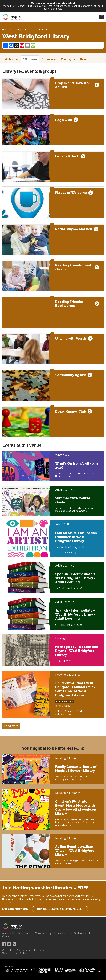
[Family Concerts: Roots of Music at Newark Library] (28, 769)
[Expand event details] (97, 85)
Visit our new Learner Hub (16, 6)
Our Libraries (43, 30)
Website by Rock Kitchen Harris (18, 953)
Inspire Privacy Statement (72, 933)
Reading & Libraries (22, 30)
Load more (11, 726)
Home (5, 30)
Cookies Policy (43, 933)
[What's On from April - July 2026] (28, 466)
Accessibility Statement (15, 933)
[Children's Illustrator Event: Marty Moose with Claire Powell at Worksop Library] (28, 809)
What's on (30, 59)
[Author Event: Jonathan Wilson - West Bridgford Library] (28, 851)
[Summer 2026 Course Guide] (28, 501)
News (84, 59)
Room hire (49, 59)
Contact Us (9, 936)
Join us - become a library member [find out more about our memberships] (60, 909)
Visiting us (68, 59)
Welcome (11, 59)
